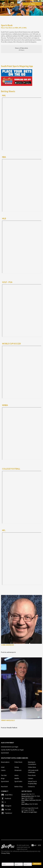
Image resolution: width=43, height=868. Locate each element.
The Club (4, 775)
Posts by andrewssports (8, 652)
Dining (17, 767)
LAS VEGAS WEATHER (21, 827)
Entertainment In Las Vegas (10, 747)
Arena (16, 775)
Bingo (3, 778)
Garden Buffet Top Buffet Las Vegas (12, 750)
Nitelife (17, 778)
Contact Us (31, 787)
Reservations (5, 762)
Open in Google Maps (29, 812)
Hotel (3, 767)
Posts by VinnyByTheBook (9, 728)
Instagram (3, 806)
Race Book (4, 787)
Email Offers (3, 795)
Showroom (18, 770)
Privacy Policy (6, 853)
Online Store (32, 767)
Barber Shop (19, 787)
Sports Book (5, 753)
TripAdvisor (3, 813)
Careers (31, 778)
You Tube (3, 809)
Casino (3, 770)
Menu (33, 4)
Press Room (32, 775)
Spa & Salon (18, 781)
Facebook (3, 798)
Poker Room (18, 762)
